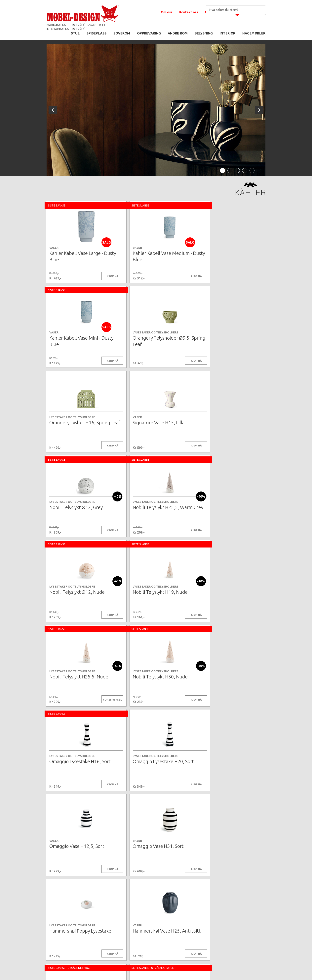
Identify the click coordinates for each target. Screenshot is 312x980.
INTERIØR (228, 33)
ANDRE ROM (178, 33)
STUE (75, 33)
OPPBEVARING (149, 33)
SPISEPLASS (97, 33)
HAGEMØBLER (254, 33)
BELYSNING (204, 33)
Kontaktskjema (210, 971)
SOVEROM (122, 33)
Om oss (167, 12)
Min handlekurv (218, 12)
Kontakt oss (189, 12)
